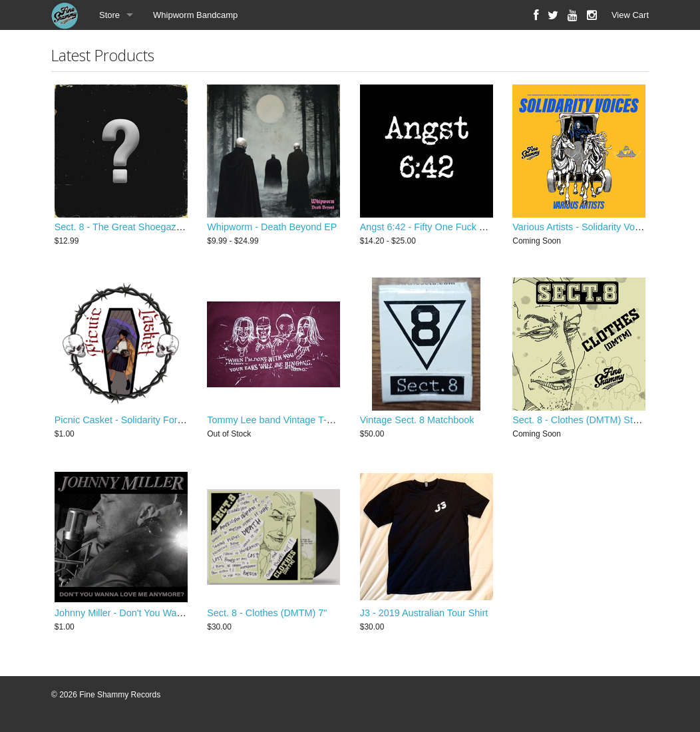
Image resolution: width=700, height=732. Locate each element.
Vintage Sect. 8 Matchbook (417, 423)
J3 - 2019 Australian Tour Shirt (424, 618)
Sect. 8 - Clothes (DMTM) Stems (582, 423)
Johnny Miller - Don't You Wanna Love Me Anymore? (166, 618)
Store (109, 15)
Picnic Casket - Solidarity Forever (125, 423)
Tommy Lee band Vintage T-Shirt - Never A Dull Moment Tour (336, 423)
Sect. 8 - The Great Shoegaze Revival (135, 228)
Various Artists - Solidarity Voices (582, 228)
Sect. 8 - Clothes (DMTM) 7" (267, 618)
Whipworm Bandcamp (195, 15)
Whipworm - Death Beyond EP (272, 228)
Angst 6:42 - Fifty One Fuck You (428, 228)
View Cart (630, 15)
